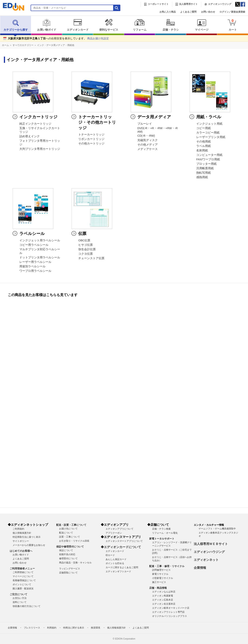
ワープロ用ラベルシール (35, 271)
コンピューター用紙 (209, 155)
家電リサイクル (160, 574)
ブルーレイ (145, 124)
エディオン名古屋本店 (164, 604)
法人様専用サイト (188, 4)
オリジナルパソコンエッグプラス (170, 616)
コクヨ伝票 (86, 254)
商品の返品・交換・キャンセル (75, 563)
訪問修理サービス (161, 570)
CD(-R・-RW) (146, 136)
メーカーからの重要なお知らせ (29, 545)
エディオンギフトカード (118, 571)
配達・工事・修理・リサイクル (167, 566)
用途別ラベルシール (32, 266)
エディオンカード (78, 25)
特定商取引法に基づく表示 (27, 537)
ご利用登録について (23, 572)
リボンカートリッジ (91, 139)
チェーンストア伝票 (91, 258)
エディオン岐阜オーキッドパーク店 (171, 608)
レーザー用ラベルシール (35, 262)
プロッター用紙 (206, 164)
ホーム (5, 45)
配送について (66, 533)
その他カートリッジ (91, 143)
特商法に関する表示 (74, 628)
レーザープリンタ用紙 (211, 137)
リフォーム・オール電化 (165, 533)
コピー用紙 (204, 128)
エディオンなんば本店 (164, 592)
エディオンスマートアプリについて (124, 541)
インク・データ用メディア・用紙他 (56, 45)
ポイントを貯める (115, 563)
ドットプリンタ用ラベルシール (40, 257)
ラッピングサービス (70, 569)
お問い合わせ (208, 12)
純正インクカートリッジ (35, 124)
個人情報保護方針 (22, 533)
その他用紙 (204, 142)
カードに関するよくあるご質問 (122, 567)
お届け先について (68, 529)
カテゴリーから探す (16, 25)
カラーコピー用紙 (208, 133)
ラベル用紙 (204, 146)
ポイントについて (22, 584)
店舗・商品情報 (158, 588)
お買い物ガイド (47, 25)
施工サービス (159, 582)
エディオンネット (206, 560)
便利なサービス (109, 25)
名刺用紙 (202, 150)
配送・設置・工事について (71, 525)
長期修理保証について (24, 580)
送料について (20, 602)
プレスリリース (32, 628)
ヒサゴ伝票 (86, 245)
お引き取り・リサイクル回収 (74, 541)
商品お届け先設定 (98, 38)
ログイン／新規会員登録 (232, 12)
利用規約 (52, 628)
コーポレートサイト (158, 4)
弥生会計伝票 (87, 249)
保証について (66, 550)
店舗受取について (68, 573)
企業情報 (200, 568)
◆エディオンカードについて (121, 547)
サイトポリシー (21, 541)
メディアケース (148, 149)
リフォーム (140, 25)
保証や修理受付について (70, 547)
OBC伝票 (84, 240)
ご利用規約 (18, 529)
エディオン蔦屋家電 (163, 596)
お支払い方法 (20, 598)
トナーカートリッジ (91, 135)
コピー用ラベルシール (34, 245)
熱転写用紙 (204, 173)
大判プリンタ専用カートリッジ (40, 149)
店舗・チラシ (171, 25)
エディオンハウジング (220, 4)
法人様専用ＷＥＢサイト (211, 544)
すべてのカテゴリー (23, 45)
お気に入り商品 (168, 12)
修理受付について (68, 559)
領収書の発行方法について (27, 606)
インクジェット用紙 (209, 124)
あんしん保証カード (116, 559)
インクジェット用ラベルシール (40, 240)
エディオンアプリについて (120, 529)
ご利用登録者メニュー (22, 568)
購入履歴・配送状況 (23, 589)
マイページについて (23, 576)
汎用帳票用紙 (205, 168)
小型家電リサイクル (163, 578)
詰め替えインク (30, 136)
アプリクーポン (114, 533)
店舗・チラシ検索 (161, 529)
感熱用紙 (202, 177)
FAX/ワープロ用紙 (208, 159)
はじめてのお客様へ (21, 551)
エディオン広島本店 (163, 600)
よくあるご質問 (188, 12)
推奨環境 (96, 628)
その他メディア (148, 145)
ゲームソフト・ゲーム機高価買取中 (217, 529)
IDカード (110, 555)
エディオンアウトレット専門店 (168, 612)
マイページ (202, 25)
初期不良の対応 (67, 554)
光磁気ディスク (148, 140)
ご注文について (19, 594)
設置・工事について (70, 537)
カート (233, 25)
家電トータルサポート (162, 539)
